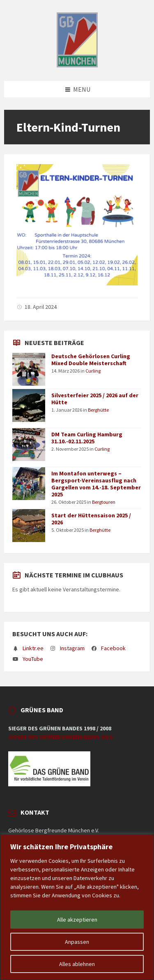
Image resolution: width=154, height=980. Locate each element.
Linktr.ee (33, 648)
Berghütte (98, 410)
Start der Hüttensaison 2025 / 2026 (91, 519)
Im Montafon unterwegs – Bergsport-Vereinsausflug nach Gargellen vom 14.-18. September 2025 (96, 484)
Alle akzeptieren (77, 920)
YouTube (33, 659)
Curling (93, 371)
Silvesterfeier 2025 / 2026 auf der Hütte (95, 399)
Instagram (72, 648)
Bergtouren (104, 502)
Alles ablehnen (77, 964)
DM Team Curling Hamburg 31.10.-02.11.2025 (87, 438)
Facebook (113, 648)
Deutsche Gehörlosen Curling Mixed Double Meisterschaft (91, 360)
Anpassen (77, 942)
